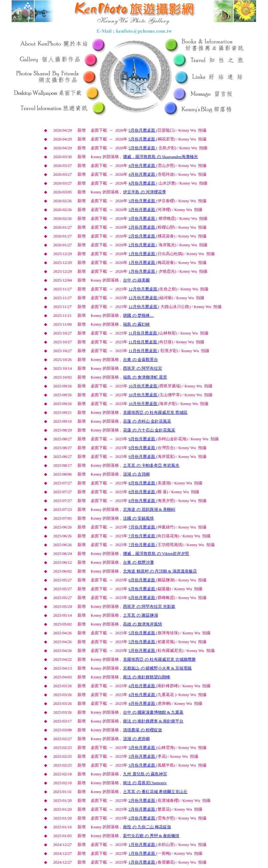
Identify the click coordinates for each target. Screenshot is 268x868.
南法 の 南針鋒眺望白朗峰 (147, 677)
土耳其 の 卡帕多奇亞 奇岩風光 (151, 465)
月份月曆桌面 (142, 130)
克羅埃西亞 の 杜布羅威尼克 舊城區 (155, 412)
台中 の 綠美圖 (136, 280)
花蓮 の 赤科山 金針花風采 (147, 421)
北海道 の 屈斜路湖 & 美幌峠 (149, 509)
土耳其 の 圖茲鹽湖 (140, 615)
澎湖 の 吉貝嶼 (136, 474)
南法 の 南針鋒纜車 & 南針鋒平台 (153, 721)
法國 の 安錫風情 (138, 518)
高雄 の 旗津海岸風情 (142, 624)
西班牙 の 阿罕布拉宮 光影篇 (149, 606)
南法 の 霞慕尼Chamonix (145, 783)
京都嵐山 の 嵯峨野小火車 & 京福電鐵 (157, 668)
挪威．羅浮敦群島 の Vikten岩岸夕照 (156, 554)
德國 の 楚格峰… (138, 315)
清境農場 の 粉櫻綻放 (142, 730)
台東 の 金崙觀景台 (140, 360)
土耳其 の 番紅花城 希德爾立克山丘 (155, 792)
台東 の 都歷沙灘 (138, 562)
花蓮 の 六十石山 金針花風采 (149, 430)
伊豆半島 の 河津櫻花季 (145, 192)
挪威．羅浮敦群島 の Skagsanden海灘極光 (160, 157)
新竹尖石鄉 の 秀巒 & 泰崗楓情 (151, 836)
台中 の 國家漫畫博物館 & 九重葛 (153, 712)
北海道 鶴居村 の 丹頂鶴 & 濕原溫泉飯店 (160, 571)
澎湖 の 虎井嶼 (136, 739)
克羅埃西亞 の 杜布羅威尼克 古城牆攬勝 (159, 659)
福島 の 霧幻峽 (136, 324)
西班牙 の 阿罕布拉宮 (142, 368)
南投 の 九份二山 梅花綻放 (147, 827)
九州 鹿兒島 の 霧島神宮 (145, 774)
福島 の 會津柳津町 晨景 (145, 377)
